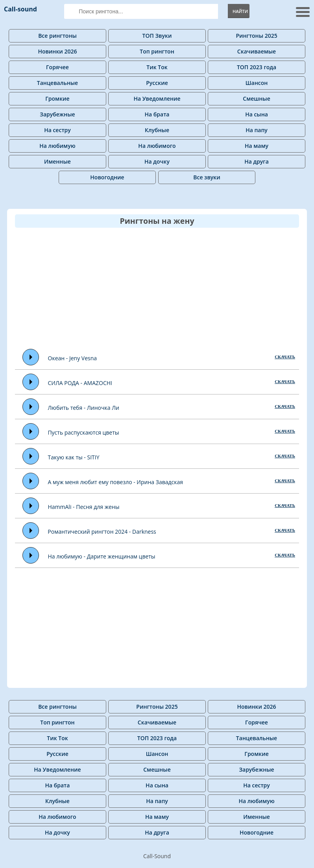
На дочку (157, 161)
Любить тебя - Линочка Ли (83, 408)
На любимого (157, 146)
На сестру (57, 130)
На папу (257, 130)
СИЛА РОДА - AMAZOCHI (80, 383)
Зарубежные (57, 114)
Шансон (257, 83)
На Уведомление (157, 99)
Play (31, 357)
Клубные (157, 130)
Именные (57, 161)
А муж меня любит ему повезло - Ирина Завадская (115, 482)
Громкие (57, 99)
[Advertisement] (164, 288)
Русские (157, 83)
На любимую (57, 146)
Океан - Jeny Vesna (73, 358)
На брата (157, 114)
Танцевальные (57, 83)
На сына (257, 114)
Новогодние (107, 177)
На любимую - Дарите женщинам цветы (101, 556)
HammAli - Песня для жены (83, 507)
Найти (240, 11)
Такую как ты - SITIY (74, 457)
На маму (257, 146)
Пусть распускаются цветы (83, 432)
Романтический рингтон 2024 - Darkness (102, 532)
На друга (257, 161)
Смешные (256, 99)
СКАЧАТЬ (285, 357)
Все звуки (207, 177)
